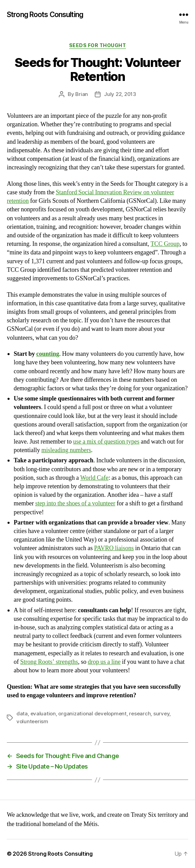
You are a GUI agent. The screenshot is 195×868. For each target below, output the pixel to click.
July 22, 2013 (120, 94)
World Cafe (94, 478)
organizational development (92, 713)
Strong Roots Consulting (45, 15)
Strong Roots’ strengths (49, 662)
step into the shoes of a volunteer (75, 503)
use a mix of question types (106, 442)
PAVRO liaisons (114, 548)
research (140, 713)
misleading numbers (66, 450)
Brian (82, 94)
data (22, 713)
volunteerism (32, 721)
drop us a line (104, 662)
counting (48, 354)
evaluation (43, 713)
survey (161, 713)
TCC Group (165, 244)
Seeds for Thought (98, 45)
